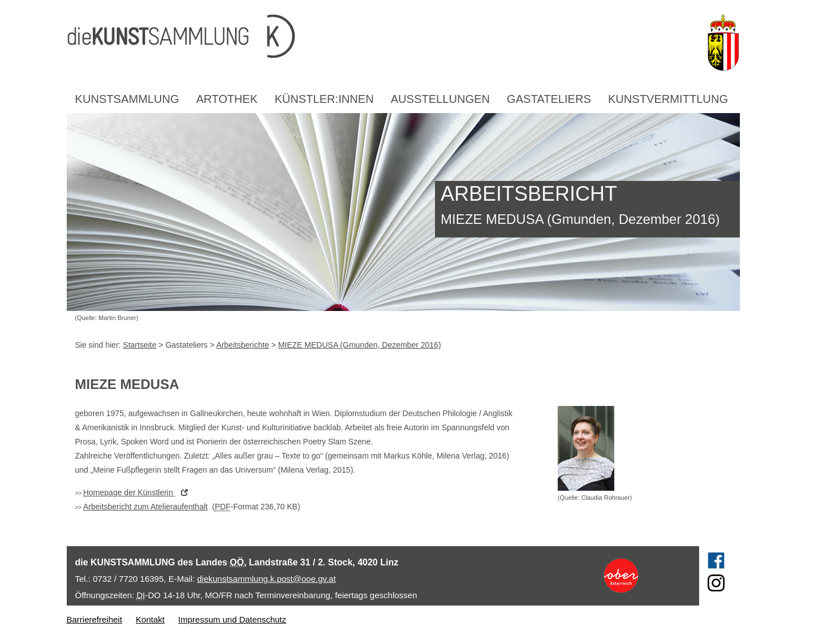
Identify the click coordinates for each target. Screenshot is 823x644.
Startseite (139, 345)
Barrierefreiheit (94, 619)
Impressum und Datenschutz (232, 619)
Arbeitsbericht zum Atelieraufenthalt (145, 507)
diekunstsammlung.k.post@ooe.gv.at (267, 579)
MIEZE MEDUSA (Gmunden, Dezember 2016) (360, 345)
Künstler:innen (324, 99)
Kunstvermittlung (668, 99)
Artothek (227, 99)
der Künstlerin (138, 492)
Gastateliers (549, 99)
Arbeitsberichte (242, 345)
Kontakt (150, 619)
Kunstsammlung (127, 99)
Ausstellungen (440, 99)
